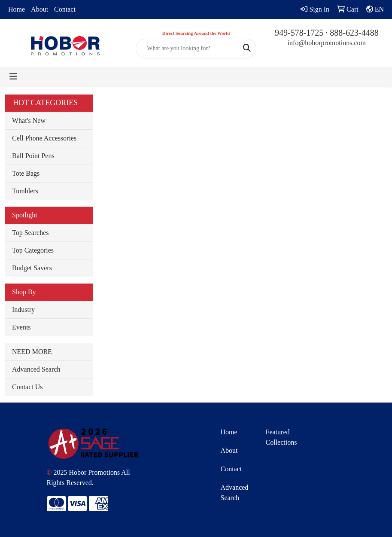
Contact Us (27, 387)
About (40, 9)
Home (17, 9)
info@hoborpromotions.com (327, 43)
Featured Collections (281, 437)
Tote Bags (26, 173)
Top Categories (33, 250)
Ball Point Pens (33, 156)
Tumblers (25, 191)
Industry (23, 310)
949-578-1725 (299, 33)
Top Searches (30, 233)
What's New (29, 121)
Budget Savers (32, 268)
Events (21, 327)
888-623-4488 (354, 33)
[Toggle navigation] (13, 76)
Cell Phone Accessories (44, 138)
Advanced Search (36, 369)
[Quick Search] (187, 49)
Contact (65, 9)
